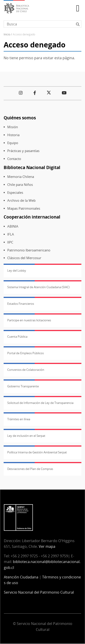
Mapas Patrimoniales (24, 208)
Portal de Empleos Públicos (25, 353)
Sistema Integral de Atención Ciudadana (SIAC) (38, 287)
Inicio (7, 34)
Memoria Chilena (21, 177)
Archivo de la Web (21, 200)
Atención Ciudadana (21, 577)
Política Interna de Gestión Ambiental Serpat (37, 452)
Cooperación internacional (32, 217)
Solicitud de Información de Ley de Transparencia (40, 403)
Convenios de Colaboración (26, 370)
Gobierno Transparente (23, 386)
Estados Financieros (21, 304)
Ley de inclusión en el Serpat (26, 436)
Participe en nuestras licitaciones (29, 320)
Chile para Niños (20, 185)
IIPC (10, 242)
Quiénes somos (20, 118)
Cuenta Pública (17, 337)
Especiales (15, 193)
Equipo (13, 143)
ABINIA (13, 226)
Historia (13, 135)
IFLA (11, 234)
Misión (13, 127)
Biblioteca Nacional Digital (32, 167)
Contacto (14, 159)
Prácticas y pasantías (23, 151)
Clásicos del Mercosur (24, 258)
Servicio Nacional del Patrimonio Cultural (39, 592)
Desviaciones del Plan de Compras (30, 469)
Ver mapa (47, 546)
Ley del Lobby (17, 270)
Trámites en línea (19, 419)
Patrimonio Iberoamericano (29, 250)
